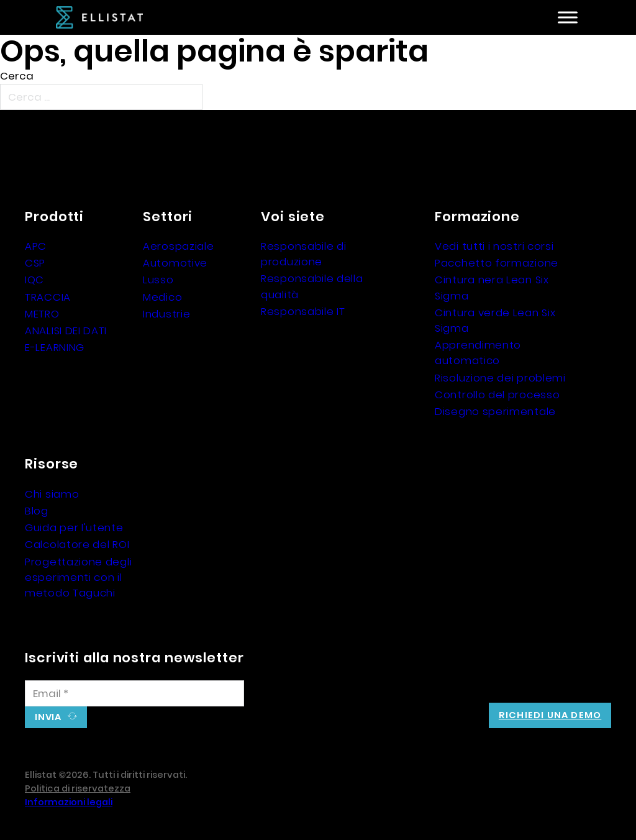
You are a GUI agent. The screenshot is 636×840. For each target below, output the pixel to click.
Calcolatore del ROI (77, 544)
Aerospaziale (178, 246)
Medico (162, 297)
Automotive (175, 263)
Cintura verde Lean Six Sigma (495, 320)
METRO (42, 314)
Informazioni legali (69, 802)
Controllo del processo (497, 395)
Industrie (166, 314)
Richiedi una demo (550, 715)
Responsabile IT (303, 311)
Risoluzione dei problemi (500, 378)
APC (36, 246)
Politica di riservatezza (78, 788)
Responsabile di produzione (304, 254)
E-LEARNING (55, 347)
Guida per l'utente (74, 527)
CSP (35, 263)
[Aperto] (568, 18)
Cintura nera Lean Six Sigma (492, 287)
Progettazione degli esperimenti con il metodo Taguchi (78, 577)
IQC (34, 280)
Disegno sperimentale (495, 411)
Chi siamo (52, 494)
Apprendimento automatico (478, 353)
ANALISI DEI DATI (66, 331)
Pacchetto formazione (497, 263)
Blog (37, 511)
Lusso (158, 280)
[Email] (134, 693)
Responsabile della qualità (312, 286)
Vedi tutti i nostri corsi (494, 246)
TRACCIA (48, 297)
